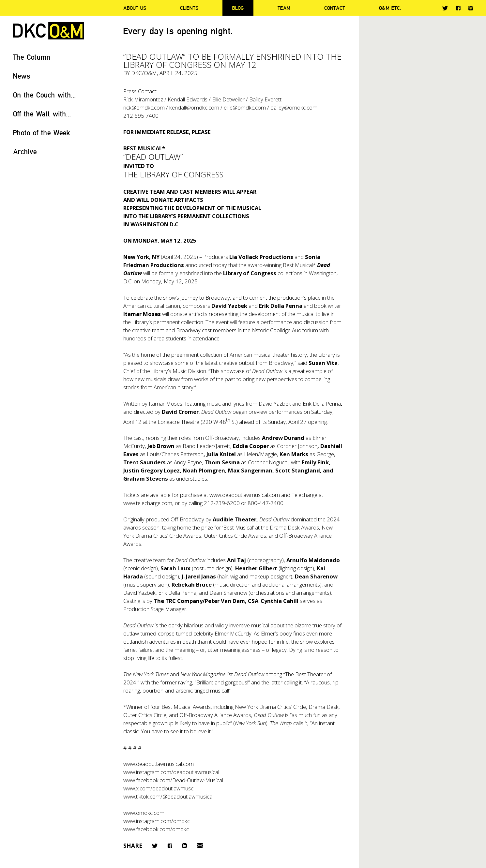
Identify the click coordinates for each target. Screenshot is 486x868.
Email (200, 846)
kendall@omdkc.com (194, 107)
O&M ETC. (390, 8)
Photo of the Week (42, 133)
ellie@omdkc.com (245, 107)
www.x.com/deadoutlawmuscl (159, 788)
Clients (189, 8)
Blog (238, 8)
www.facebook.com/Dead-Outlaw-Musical (173, 780)
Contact (335, 8)
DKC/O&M (49, 31)
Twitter (445, 8)
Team (284, 8)
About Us (135, 8)
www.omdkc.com (144, 813)
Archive (25, 151)
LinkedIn (184, 846)
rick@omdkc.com (144, 107)
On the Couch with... (45, 95)
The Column (32, 57)
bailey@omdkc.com (294, 107)
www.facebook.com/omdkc (156, 829)
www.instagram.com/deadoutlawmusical (171, 772)
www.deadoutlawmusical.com (245, 495)
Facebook (458, 8)
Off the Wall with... (42, 114)
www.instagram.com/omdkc (157, 821)
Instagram (471, 8)
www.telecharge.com (148, 503)
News (22, 76)
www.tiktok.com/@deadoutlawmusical (168, 796)
